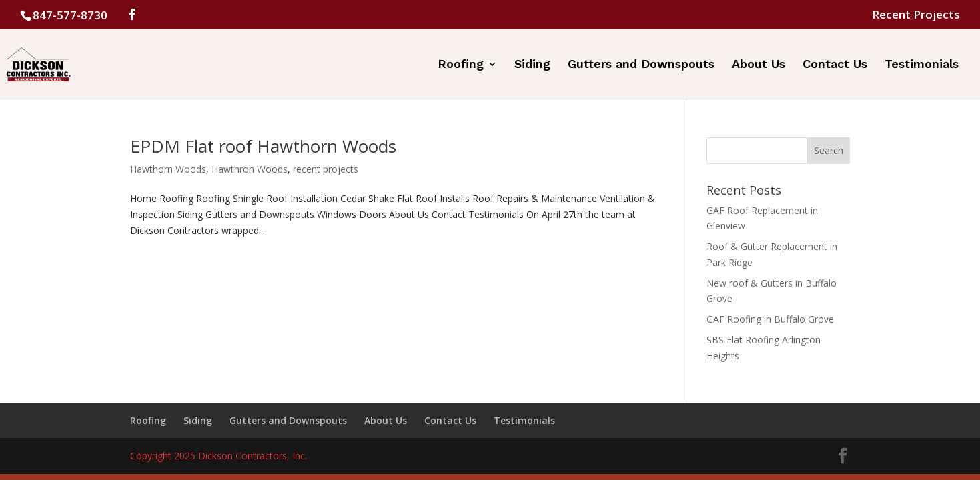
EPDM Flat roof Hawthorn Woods (263, 146)
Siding (532, 65)
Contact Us (835, 65)
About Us (759, 65)
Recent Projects (916, 15)
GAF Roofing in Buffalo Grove (770, 319)
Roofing (461, 65)
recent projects (326, 169)
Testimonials (922, 65)
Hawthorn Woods (168, 169)
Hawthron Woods (250, 169)
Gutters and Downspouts (641, 65)
